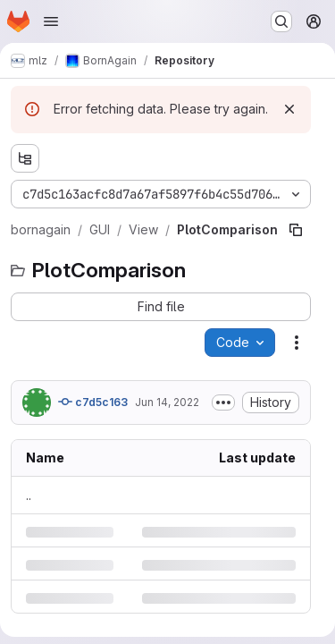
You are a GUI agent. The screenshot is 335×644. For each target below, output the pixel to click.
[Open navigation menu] (51, 21)
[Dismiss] (289, 109)
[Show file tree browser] (25, 158)
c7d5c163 (93, 402)
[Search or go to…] (281, 21)
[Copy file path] (296, 230)
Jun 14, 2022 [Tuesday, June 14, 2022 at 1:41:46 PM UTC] (167, 402)
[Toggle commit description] (223, 402)
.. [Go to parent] (29, 495)
